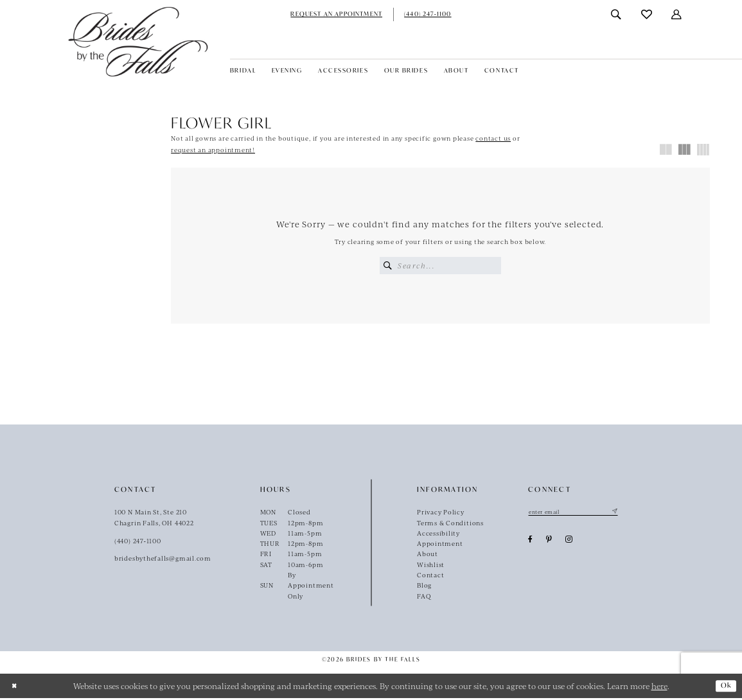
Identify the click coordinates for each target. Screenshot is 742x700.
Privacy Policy (441, 514)
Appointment (440, 545)
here (659, 688)
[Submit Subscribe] (623, 514)
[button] (677, 14)
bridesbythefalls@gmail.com (163, 560)
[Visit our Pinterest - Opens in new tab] (549, 543)
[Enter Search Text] (440, 266)
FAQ (424, 598)
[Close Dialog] (15, 687)
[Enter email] (578, 514)
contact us (493, 138)
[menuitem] (336, 14)
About (428, 556)
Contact (430, 577)
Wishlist (431, 566)
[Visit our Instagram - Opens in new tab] (569, 543)
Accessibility (438, 535)
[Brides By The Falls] (138, 41)
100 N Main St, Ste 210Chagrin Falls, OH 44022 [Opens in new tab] (154, 519)
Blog (424, 587)
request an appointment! (213, 150)
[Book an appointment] (336, 14)
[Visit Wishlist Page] (647, 14)
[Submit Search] (388, 266)
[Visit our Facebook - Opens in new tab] (531, 543)
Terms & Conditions (450, 524)
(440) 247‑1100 (138, 542)
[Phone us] (428, 14)
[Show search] (616, 14)
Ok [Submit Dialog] (725, 687)
